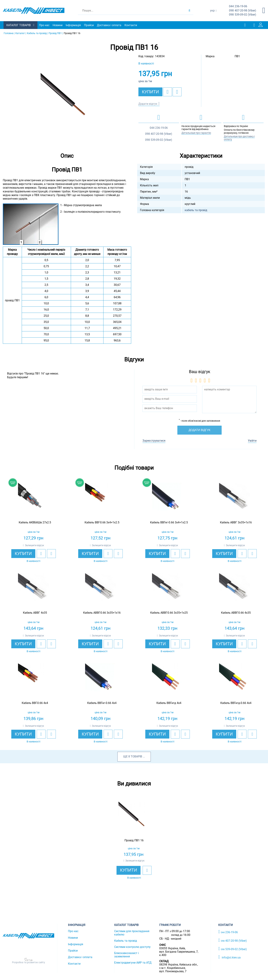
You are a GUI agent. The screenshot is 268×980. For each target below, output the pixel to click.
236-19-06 (238, 6)
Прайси (89, 25)
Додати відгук (148, 104)
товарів (136, 756)
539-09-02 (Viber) (243, 15)
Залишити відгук (35, 545)
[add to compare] (177, 92)
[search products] (189, 11)
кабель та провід (196, 210)
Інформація (73, 25)
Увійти (252, 441)
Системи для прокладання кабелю (132, 933)
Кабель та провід (126, 941)
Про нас (44, 25)
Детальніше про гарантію (196, 133)
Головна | (9, 33)
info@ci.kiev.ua (229, 957)
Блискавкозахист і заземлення (126, 955)
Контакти (131, 25)
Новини (58, 25)
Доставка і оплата (109, 25)
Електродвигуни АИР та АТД (133, 963)
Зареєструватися (154, 441)
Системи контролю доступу (132, 947)
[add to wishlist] (168, 92)
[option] (67, 99)
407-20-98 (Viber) (243, 11)
